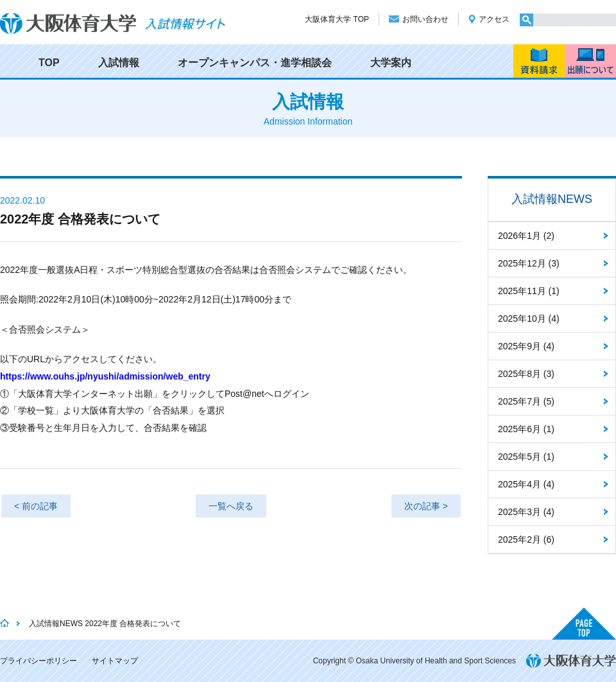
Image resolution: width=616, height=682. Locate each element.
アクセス (494, 19)
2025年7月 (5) (526, 401)
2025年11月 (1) (529, 291)
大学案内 (391, 63)
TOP (49, 63)
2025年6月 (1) (526, 429)
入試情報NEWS (552, 199)
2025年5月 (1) (526, 457)
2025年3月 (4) (526, 512)
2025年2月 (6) (526, 539)
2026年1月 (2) (526, 236)
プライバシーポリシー (38, 661)
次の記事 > (426, 506)
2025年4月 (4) (526, 484)
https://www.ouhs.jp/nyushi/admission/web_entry (105, 376)
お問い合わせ (425, 19)
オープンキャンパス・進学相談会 (255, 63)
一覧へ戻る (231, 506)
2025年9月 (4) (526, 346)
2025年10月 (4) (529, 319)
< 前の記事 (36, 506)
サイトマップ (115, 661)
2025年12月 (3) (529, 263)
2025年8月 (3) (526, 374)
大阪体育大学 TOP (337, 19)
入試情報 (119, 63)
